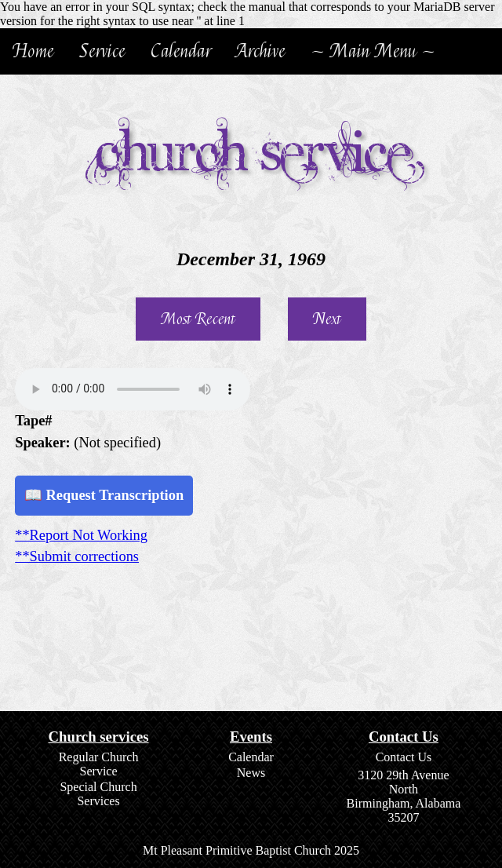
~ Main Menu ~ (373, 51)
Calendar (181, 51)
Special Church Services (98, 794)
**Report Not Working (81, 535)
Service (102, 51)
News (251, 773)
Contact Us (404, 757)
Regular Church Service (99, 764)
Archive (261, 51)
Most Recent (198, 319)
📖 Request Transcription (104, 495)
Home (33, 51)
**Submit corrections (77, 556)
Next (327, 319)
